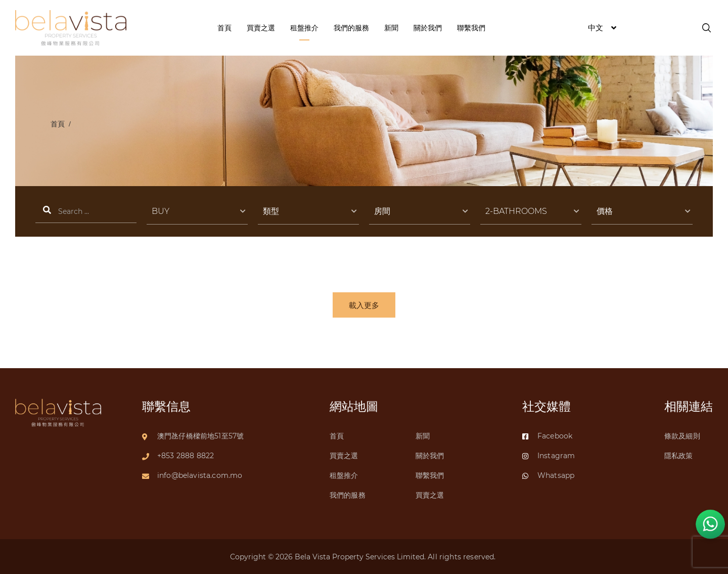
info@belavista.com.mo (200, 475)
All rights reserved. (463, 557)
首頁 (58, 124)
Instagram (549, 456)
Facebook (547, 436)
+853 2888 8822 (186, 456)
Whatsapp (548, 475)
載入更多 (364, 305)
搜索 (86, 212)
